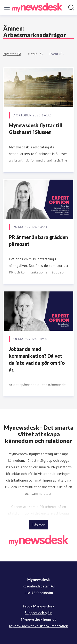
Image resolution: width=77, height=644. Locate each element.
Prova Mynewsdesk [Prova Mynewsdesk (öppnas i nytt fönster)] (39, 606)
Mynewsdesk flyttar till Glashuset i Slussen (36, 129)
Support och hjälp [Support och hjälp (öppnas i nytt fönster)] (38, 613)
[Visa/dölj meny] (7, 8)
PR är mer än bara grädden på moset (38, 241)
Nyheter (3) (12, 54)
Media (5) (35, 54)
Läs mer (38, 525)
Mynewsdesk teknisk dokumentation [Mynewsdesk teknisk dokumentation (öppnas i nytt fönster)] (39, 626)
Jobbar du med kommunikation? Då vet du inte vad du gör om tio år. (37, 359)
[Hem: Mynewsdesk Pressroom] (37, 8)
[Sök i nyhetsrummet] (71, 8)
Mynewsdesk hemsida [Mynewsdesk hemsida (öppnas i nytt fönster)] (38, 619)
